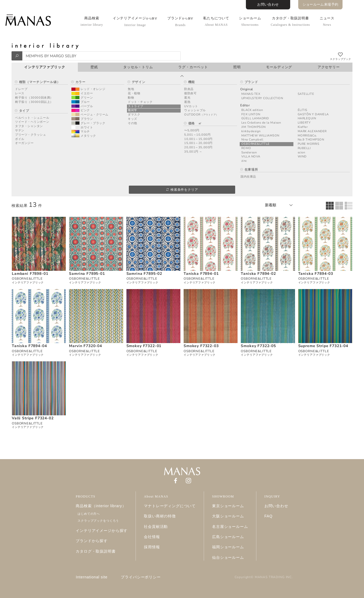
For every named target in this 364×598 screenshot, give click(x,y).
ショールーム (250, 21)
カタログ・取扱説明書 (290, 21)
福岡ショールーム (228, 547)
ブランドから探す (92, 541)
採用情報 (152, 547)
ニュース (327, 21)
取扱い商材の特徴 (160, 516)
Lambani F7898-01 (30, 274)
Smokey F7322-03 (201, 346)
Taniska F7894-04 (29, 346)
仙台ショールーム (228, 557)
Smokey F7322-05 (258, 346)
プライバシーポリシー (141, 577)
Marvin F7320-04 (85, 346)
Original (247, 89)
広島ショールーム (228, 537)
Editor (245, 105)
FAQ (269, 516)
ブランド (180, 21)
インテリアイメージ (135, 21)
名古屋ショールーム (230, 527)
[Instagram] (188, 480)
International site (92, 577)
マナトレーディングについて (170, 506)
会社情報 (152, 537)
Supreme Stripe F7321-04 (323, 346)
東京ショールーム (228, 506)
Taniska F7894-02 (258, 274)
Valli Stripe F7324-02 (33, 418)
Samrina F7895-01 (87, 274)
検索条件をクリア (182, 190)
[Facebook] (176, 480)
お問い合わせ (268, 5)
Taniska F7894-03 (316, 274)
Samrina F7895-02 (144, 274)
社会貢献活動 (156, 527)
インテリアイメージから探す (102, 531)
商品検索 (92, 21)
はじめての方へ (89, 514)
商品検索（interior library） (101, 506)
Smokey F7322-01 (144, 346)
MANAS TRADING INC (273, 577)
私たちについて (216, 21)
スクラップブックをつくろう (98, 521)
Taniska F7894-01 (201, 274)
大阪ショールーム (228, 516)
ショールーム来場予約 (321, 5)
